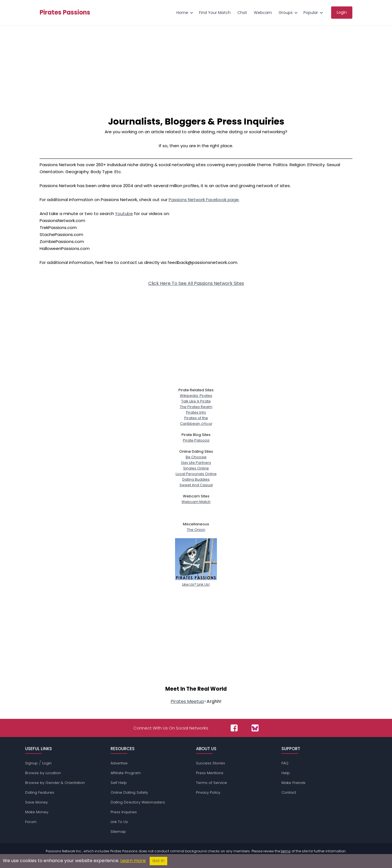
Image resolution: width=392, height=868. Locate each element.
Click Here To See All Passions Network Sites (196, 283)
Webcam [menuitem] (263, 13)
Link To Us (119, 822)
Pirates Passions (65, 13)
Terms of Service (211, 783)
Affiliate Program (126, 773)
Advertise (119, 763)
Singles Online (196, 468)
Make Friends (293, 783)
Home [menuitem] (182, 13)
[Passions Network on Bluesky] (255, 728)
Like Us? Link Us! (196, 582)
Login (47, 763)
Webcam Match (196, 502)
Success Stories (211, 763)
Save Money (36, 802)
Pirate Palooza (196, 440)
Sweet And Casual (196, 485)
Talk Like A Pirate (196, 401)
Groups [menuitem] (286, 13)
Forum (31, 822)
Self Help (119, 783)
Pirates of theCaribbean (196, 421)
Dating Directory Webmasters (138, 802)
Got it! (158, 861)
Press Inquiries (124, 812)
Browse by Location (43, 773)
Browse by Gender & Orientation (55, 783)
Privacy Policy (208, 792)
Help (286, 773)
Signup (31, 763)
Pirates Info (196, 412)
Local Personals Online (196, 474)
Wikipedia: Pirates (196, 396)
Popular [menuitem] (311, 13)
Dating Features (40, 792)
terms (286, 851)
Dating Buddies (196, 479)
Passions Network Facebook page (204, 200)
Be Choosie (196, 457)
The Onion (196, 530)
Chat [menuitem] (242, 13)
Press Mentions (210, 773)
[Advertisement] (196, 67)
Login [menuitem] (342, 12)
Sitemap (118, 832)
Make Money (37, 812)
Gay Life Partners (196, 463)
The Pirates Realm (196, 407)
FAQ (285, 763)
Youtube (124, 214)
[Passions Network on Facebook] (234, 728)
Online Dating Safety (129, 792)
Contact (289, 792)
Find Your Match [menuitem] (215, 13)
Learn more (133, 861)
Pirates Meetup (187, 701)
